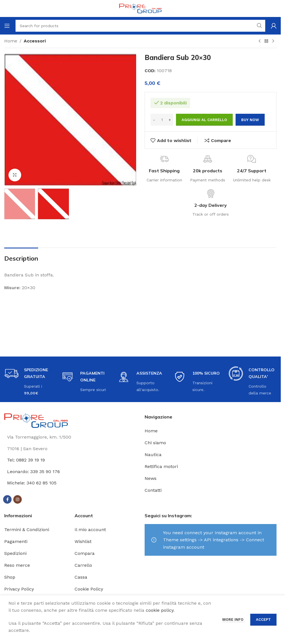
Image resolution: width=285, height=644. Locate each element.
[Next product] (273, 41)
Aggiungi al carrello (204, 120)
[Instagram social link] (18, 499)
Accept (263, 620)
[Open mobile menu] (7, 26)
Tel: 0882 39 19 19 (26, 460)
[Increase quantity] (170, 120)
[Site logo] (140, 8)
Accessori (35, 41)
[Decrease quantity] (154, 120)
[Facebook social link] (7, 499)
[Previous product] (260, 41)
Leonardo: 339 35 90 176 (33, 472)
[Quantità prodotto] (162, 120)
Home (11, 41)
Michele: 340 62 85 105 (32, 483)
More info (233, 620)
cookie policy (160, 610)
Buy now (250, 120)
